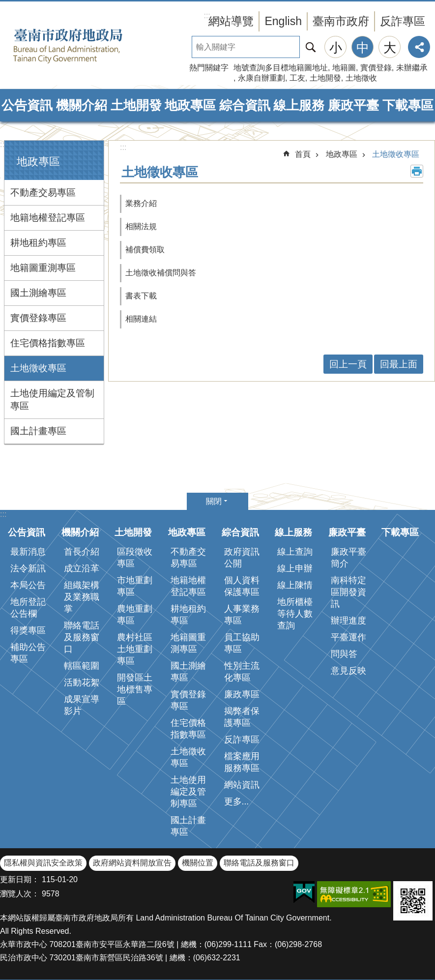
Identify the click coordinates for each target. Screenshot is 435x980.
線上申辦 (295, 568)
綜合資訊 (245, 105)
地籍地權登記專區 (48, 218)
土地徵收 (361, 78)
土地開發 (325, 78)
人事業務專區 (242, 615)
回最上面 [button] (399, 364)
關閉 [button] (214, 501)
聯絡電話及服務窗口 (82, 637)
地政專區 (190, 105)
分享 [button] (419, 47)
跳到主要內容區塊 (5, 5)
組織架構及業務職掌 (82, 597)
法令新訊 (28, 568)
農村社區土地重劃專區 (135, 649)
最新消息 (28, 552)
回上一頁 (348, 364)
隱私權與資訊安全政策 (43, 863)
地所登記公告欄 (28, 608)
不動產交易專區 (43, 193)
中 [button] (363, 48)
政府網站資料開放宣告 (132, 863)
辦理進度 (348, 621)
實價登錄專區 (38, 318)
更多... (237, 802)
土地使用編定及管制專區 (52, 400)
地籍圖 (344, 68)
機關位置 (198, 863)
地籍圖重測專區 (43, 268)
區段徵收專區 (135, 558)
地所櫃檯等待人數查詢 (295, 614)
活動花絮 (82, 683)
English (283, 21)
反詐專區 (403, 21)
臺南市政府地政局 (84, 46)
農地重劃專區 (135, 615)
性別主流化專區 (242, 672)
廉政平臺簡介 (348, 558)
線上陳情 (295, 585)
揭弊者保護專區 (242, 717)
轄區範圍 (82, 666)
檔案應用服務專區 (242, 762)
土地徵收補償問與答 (161, 273)
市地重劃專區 (135, 586)
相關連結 (141, 319)
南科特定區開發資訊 (348, 592)
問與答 (344, 654)
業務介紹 (141, 203)
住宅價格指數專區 (48, 343)
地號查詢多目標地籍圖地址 (281, 68)
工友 (297, 78)
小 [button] (336, 48)
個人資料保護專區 (242, 586)
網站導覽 (231, 21)
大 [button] (390, 48)
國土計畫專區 (38, 431)
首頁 (303, 154)
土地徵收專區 (38, 368)
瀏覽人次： (20, 894)
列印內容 (417, 171)
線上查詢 (295, 552)
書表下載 (141, 296)
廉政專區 (242, 694)
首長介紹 (82, 552)
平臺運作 (348, 637)
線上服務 (299, 105)
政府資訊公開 (242, 558)
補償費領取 (145, 250)
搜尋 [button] (311, 47)
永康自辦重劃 (261, 78)
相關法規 (141, 226)
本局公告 (28, 585)
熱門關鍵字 (209, 68)
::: (3, 144)
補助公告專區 (28, 653)
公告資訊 (27, 105)
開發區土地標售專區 (135, 689)
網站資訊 (242, 785)
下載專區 (408, 105)
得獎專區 (28, 630)
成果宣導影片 (82, 705)
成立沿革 (82, 568)
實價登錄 (376, 68)
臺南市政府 (341, 21)
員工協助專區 (242, 643)
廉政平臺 (353, 105)
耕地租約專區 (38, 243)
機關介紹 (82, 105)
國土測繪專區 (38, 293)
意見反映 (348, 671)
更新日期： (20, 879)
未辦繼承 (412, 68)
